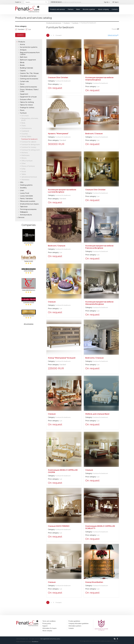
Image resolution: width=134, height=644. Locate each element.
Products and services (58, 9)
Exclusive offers (26, 99)
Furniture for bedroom (63, 81)
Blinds (22, 63)
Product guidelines (74, 621)
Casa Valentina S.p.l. (29, 284)
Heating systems (26, 185)
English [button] (17, 2)
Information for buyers (50, 628)
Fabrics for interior (26, 105)
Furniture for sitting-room (31, 150)
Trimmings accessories (28, 209)
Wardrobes (25, 180)
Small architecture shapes (29, 204)
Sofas (23, 169)
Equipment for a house (28, 97)
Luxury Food (24, 193)
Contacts (115, 9)
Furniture (23, 113)
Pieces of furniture (28, 166)
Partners (71, 9)
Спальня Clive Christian (58, 78)
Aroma (22, 44)
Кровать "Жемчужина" (58, 134)
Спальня (52, 302)
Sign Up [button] (106, 2)
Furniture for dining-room (31, 145)
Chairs (24, 126)
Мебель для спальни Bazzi (97, 414)
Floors (22, 110)
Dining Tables (26, 136)
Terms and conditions (49, 621)
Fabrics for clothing (27, 102)
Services (21, 217)
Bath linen (24, 57)
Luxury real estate (26, 196)
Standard (21, 29)
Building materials (26, 68)
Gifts (22, 182)
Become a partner (89, 9)
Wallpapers (24, 212)
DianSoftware (35, 642)
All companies (29, 324)
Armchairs (25, 116)
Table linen (24, 207)
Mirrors (24, 158)
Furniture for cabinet (29, 142)
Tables (24, 174)
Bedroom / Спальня (94, 134)
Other (24, 163)
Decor (22, 84)
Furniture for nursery (29, 147)
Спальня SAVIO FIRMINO (59, 526)
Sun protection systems (29, 47)
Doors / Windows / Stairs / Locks (29, 90)
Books (22, 65)
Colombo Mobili (29, 300)
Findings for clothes (27, 108)
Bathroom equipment (28, 60)
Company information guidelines (79, 623)
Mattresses (25, 155)
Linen (22, 190)
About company (103, 9)
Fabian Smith (29, 256)
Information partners (75, 626)
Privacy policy (47, 623)
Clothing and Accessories (29, 79)
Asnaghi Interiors (29, 313)
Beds (23, 123)
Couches (25, 134)
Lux (29, 29)
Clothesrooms (26, 128)
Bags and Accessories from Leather (30, 53)
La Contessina (29, 236)
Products (22, 42)
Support (45, 626)
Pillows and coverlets (28, 201)
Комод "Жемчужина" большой (62, 358)
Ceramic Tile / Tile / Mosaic (29, 73)
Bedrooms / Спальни (94, 358)
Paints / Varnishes (26, 199)
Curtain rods (24, 81)
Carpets (23, 71)
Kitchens (25, 153)
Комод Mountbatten (94, 582)
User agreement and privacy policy (50, 639)
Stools (24, 172)
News (78, 9)
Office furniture (27, 161)
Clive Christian (29, 270)
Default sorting (112, 35)
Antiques (23, 50)
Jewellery (23, 188)
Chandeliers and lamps (28, 76)
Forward (58, 35)
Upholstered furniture (29, 177)
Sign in (117, 2)
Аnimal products (26, 215)
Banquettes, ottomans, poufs (30, 119)
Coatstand (25, 131)
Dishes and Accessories (28, 87)
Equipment (24, 94)
